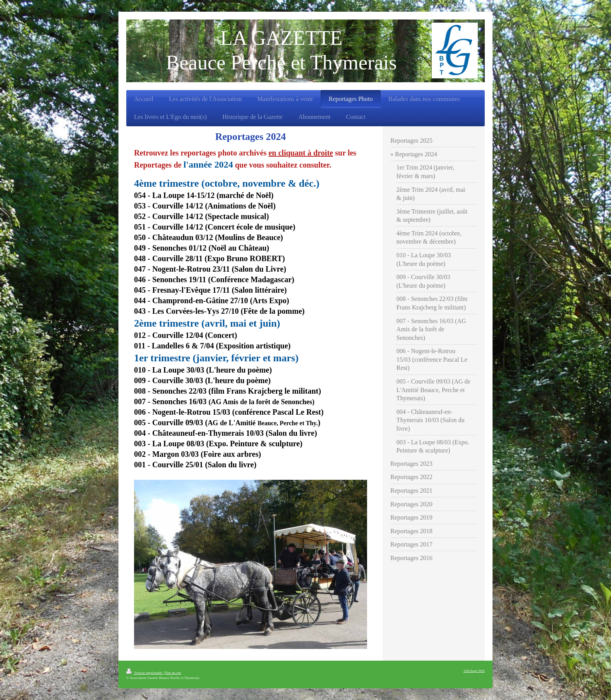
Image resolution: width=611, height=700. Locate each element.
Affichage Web (474, 671)
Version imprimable (145, 673)
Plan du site (173, 673)
